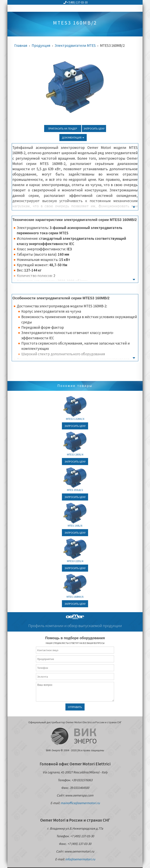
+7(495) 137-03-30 (75, 2)
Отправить (75, 707)
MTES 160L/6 (75, 526)
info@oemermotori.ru (80, 859)
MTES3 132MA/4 (75, 419)
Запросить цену (94, 129)
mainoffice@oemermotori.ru (80, 803)
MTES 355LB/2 (75, 490)
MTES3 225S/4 (75, 561)
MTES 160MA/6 (75, 597)
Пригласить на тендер (63, 129)
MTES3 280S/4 (75, 454)
